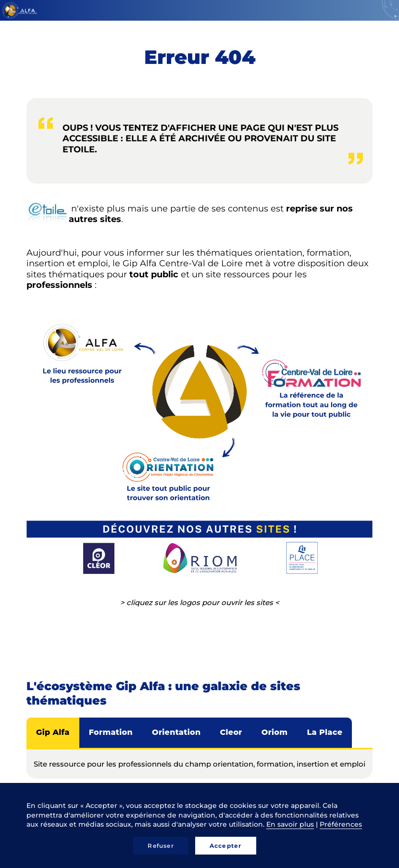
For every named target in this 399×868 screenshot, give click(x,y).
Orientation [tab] (176, 732)
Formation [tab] (111, 732)
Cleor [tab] (231, 732)
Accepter (226, 846)
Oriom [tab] (275, 732)
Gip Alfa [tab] (53, 732)
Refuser (161, 846)
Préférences (341, 824)
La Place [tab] (324, 732)
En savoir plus (290, 824)
